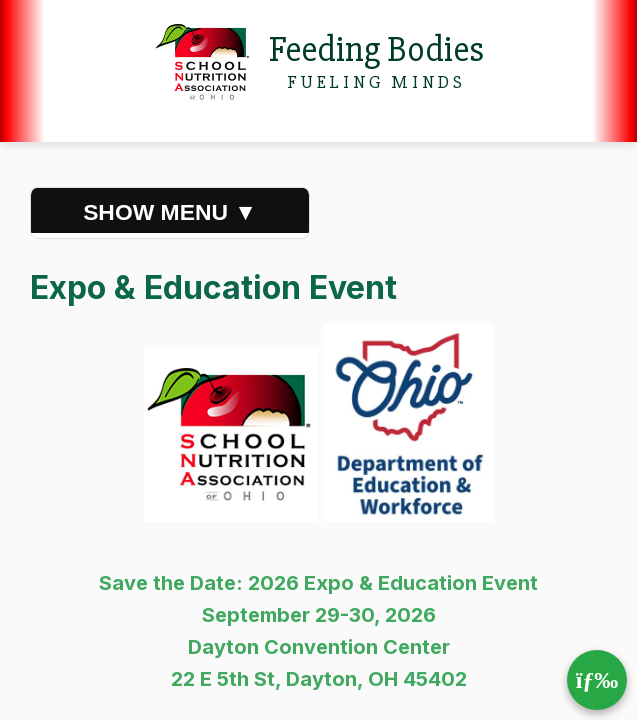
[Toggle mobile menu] (597, 680)
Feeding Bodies (376, 50)
